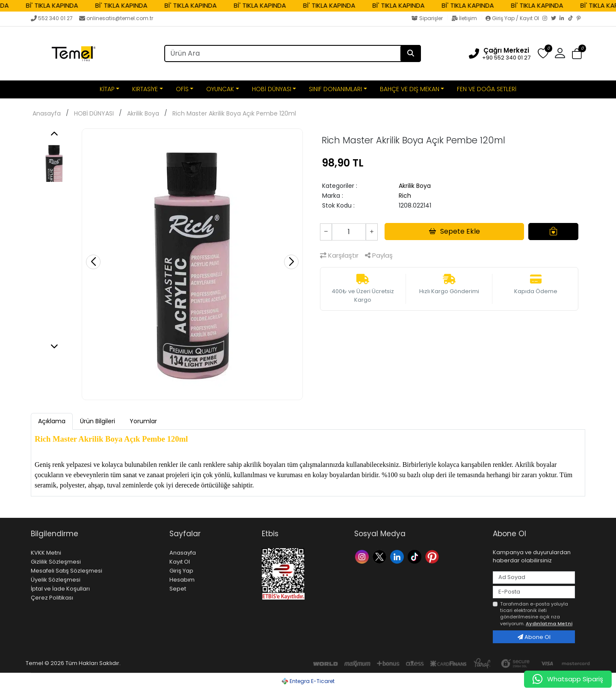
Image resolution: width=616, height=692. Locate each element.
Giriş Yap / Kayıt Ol (513, 18)
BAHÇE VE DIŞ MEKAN (410, 89)
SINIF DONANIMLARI (335, 89)
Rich (405, 196)
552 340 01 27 (52, 18)
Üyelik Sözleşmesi (56, 580)
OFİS (182, 89)
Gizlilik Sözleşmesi (56, 562)
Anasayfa (47, 113)
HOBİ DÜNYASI (272, 89)
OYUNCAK (220, 89)
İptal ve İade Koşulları (60, 589)
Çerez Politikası (52, 598)
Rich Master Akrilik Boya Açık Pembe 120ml (234, 113)
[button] (560, 53)
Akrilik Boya (143, 113)
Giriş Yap (181, 571)
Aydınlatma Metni (549, 624)
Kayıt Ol (180, 562)
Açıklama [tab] (52, 421)
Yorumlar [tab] (143, 421)
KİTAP (107, 89)
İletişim (465, 18)
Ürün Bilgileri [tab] (98, 421)
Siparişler (428, 18)
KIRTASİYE (145, 89)
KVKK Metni (46, 553)
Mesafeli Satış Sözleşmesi (67, 571)
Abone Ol (534, 637)
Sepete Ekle (455, 232)
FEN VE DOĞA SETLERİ (487, 89)
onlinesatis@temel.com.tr (116, 18)
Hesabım (182, 580)
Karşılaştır (339, 255)
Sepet (178, 589)
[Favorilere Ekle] (553, 232)
